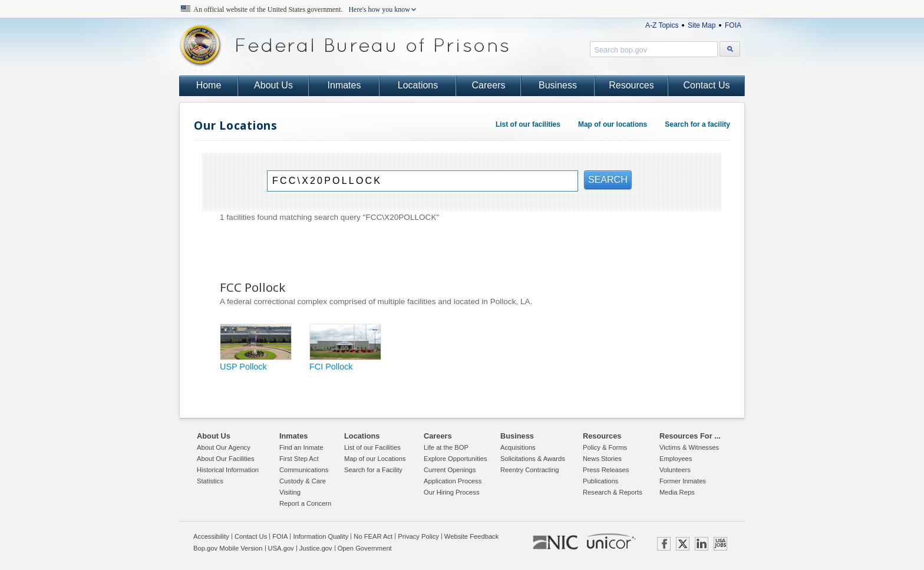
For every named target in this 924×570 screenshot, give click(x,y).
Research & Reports (613, 492)
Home (209, 85)
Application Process (453, 481)
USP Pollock (243, 367)
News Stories (602, 459)
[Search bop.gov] (730, 49)
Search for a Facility (373, 470)
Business (558, 85)
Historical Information (228, 470)
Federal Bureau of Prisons (344, 46)
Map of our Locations (375, 459)
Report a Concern (305, 503)
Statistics (210, 481)
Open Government (365, 548)
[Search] (423, 181)
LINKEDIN (702, 544)
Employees (676, 459)
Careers (489, 85)
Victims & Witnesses (689, 447)
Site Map (702, 25)
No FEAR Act (373, 536)
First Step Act (299, 459)
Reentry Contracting (530, 470)
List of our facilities (528, 124)
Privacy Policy (418, 536)
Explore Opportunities (456, 459)
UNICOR (610, 541)
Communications (304, 470)
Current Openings (450, 470)
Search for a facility (697, 124)
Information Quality (321, 536)
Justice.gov (316, 548)
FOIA (733, 25)
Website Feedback (471, 536)
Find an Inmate (301, 447)
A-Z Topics (662, 25)
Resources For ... (690, 436)
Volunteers (675, 470)
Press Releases (606, 470)
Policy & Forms (605, 447)
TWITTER (683, 544)
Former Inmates (683, 481)
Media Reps (677, 492)
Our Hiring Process (452, 492)
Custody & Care (303, 481)
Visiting (290, 492)
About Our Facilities (226, 459)
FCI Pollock (331, 367)
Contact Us (706, 85)
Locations (418, 85)
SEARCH (608, 179)
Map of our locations (613, 124)
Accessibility (211, 536)
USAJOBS (720, 544)
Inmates (344, 85)
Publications (600, 481)
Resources (631, 85)
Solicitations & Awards (533, 459)
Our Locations (236, 125)
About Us (273, 85)
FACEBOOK (664, 544)
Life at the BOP (446, 447)
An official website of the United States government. (302, 9)
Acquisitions (518, 447)
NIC (555, 543)
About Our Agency (224, 447)
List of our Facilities (372, 447)
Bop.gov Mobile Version (228, 548)
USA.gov (281, 548)
